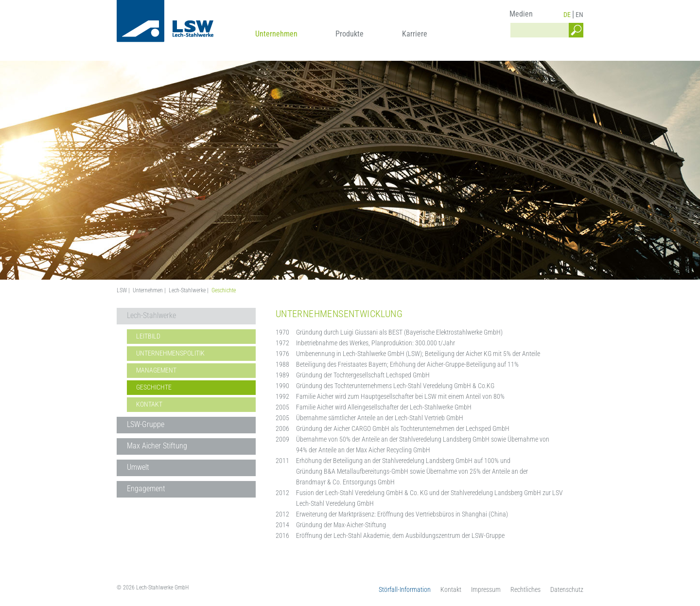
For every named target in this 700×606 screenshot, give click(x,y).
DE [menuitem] (567, 15)
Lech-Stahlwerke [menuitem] (151, 315)
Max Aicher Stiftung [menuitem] (157, 446)
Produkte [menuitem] (350, 34)
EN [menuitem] (579, 15)
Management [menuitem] (156, 370)
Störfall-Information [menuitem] (405, 589)
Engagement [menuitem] (146, 489)
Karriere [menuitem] (415, 34)
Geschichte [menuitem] (154, 387)
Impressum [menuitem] (486, 589)
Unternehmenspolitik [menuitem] (170, 353)
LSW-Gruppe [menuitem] (146, 424)
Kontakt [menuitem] (149, 404)
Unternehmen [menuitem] (276, 34)
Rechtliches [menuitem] (525, 589)
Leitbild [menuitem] (148, 336)
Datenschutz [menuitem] (567, 589)
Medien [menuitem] (521, 14)
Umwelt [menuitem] (138, 467)
